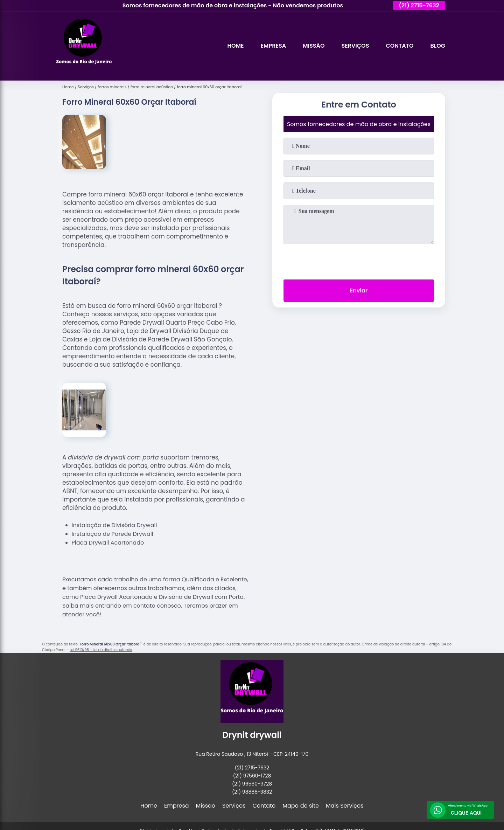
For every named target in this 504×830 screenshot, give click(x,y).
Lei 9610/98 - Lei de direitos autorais (101, 650)
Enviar (359, 290)
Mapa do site (301, 806)
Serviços (355, 46)
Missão (314, 46)
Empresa (274, 46)
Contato (400, 46)
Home (236, 46)
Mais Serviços (345, 806)
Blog (438, 46)
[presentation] (359, 260)
